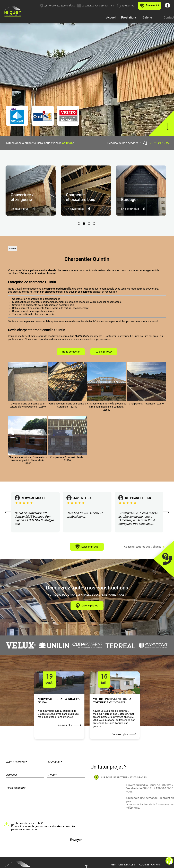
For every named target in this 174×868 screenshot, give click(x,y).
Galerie (161, 17)
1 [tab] (79, 224)
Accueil (111, 17)
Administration (149, 865)
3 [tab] (89, 224)
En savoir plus (69, 725)
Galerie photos (87, 606)
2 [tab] (84, 224)
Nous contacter (71, 352)
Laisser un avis (87, 547)
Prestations (136, 17)
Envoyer (76, 840)
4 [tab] (94, 224)
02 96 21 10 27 (150, 6)
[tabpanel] (32, 191)
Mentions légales (123, 865)
